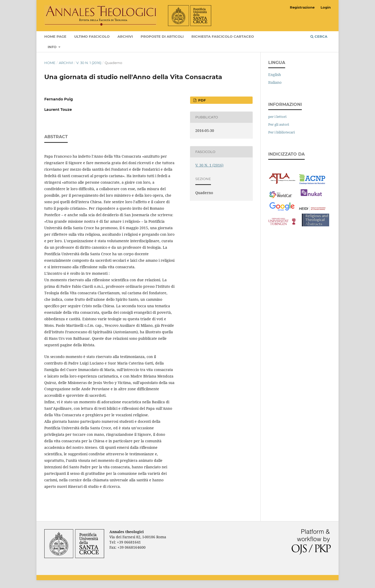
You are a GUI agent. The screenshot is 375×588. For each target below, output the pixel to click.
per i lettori (277, 117)
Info (53, 47)
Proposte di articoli (162, 36)
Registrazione (302, 7)
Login (326, 7)
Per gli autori (279, 124)
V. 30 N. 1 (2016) (89, 63)
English (275, 75)
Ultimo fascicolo (92, 36)
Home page (55, 36)
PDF (201, 100)
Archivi (125, 36)
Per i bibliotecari (282, 132)
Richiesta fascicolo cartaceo (223, 36)
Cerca (319, 36)
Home (50, 63)
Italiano (275, 82)
